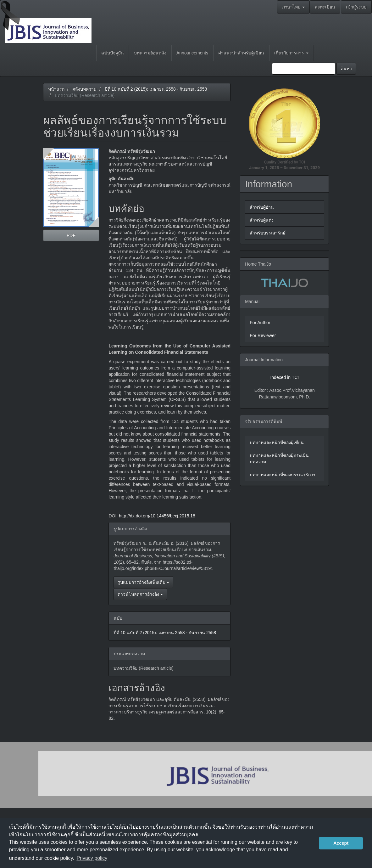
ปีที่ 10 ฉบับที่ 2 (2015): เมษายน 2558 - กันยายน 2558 (156, 89)
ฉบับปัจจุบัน (113, 53)
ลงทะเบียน (325, 7)
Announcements (192, 53)
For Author (260, 323)
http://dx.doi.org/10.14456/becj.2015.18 (157, 516)
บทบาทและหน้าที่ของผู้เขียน (277, 442)
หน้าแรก (56, 89)
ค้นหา (346, 69)
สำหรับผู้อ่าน (262, 207)
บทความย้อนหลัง (150, 53)
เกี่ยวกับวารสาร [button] (291, 53)
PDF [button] (71, 235)
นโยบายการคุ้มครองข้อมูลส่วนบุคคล (158, 834)
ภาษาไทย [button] (293, 7)
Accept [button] (341, 843)
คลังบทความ (84, 89)
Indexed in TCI (284, 377)
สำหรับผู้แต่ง (262, 220)
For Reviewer (263, 335)
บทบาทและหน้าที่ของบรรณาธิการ (283, 475)
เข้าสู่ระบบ (356, 7)
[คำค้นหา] (304, 69)
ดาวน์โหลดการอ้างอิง (140, 594)
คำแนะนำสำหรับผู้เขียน (241, 53)
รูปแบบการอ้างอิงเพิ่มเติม (143, 582)
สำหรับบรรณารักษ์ (268, 233)
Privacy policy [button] (92, 858)
